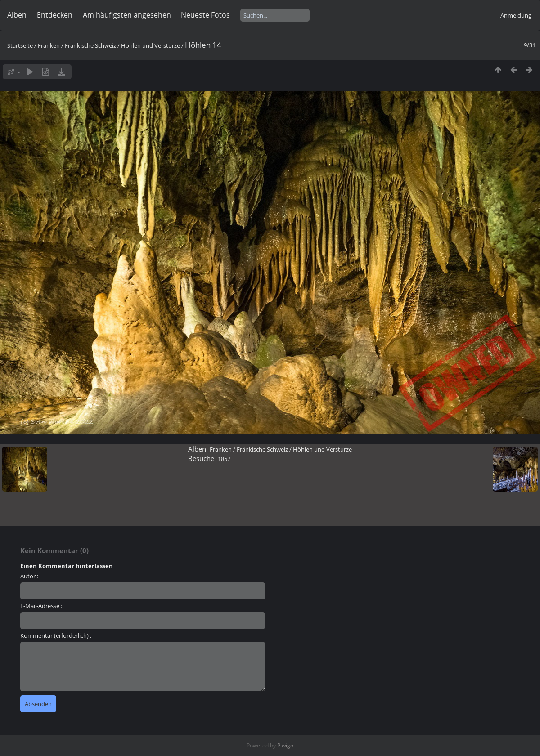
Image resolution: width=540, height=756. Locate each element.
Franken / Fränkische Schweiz (77, 45)
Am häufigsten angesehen (127, 15)
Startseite (20, 45)
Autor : (29, 576)
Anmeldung (516, 15)
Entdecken (55, 15)
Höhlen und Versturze (151, 45)
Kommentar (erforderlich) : (56, 635)
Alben (17, 15)
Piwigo (285, 745)
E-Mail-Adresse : (41, 606)
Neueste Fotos (205, 15)
